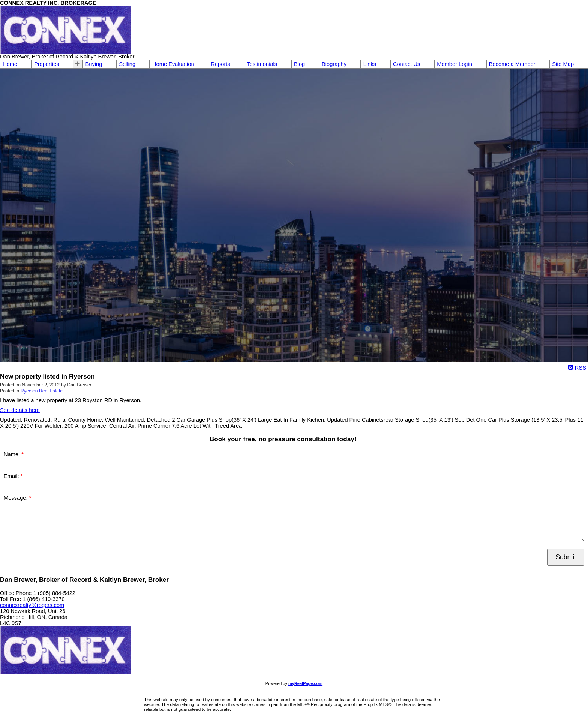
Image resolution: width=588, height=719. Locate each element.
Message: (16, 498)
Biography (334, 64)
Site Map (563, 64)
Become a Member (512, 64)
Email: (12, 476)
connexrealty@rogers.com (32, 605)
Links (370, 64)
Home (10, 64)
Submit (566, 557)
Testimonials (262, 64)
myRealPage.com (305, 683)
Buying (94, 64)
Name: (13, 454)
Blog (299, 64)
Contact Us (407, 64)
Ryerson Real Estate (42, 391)
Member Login (454, 64)
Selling (127, 64)
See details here (20, 410)
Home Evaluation (173, 64)
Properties (47, 64)
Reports (220, 64)
